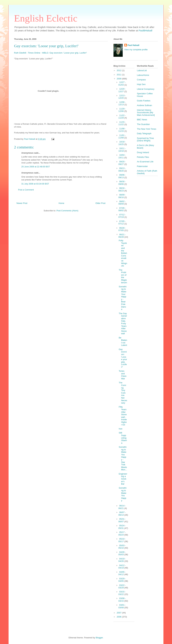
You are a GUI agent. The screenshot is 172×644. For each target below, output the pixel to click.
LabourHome (143, 75)
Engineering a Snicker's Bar (123, 479)
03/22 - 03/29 (122, 587)
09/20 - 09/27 (122, 163)
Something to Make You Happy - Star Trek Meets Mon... (123, 458)
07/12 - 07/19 (122, 216)
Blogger (99, 638)
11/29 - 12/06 (122, 110)
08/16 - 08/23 (122, 189)
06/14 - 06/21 (122, 507)
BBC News (142, 120)
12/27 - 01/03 (122, 84)
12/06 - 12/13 (122, 103)
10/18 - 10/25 (122, 143)
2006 (119, 617)
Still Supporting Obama (123, 438)
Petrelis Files (143, 157)
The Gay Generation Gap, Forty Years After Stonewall (123, 324)
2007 (119, 613)
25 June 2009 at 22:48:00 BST (36, 167)
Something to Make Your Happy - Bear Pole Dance (123, 298)
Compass (141, 80)
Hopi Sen (141, 84)
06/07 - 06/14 (122, 514)
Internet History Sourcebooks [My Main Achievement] (146, 113)
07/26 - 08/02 (122, 209)
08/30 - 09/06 (122, 183)
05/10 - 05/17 (122, 540)
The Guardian (143, 124)
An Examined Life (145, 162)
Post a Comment (26, 190)
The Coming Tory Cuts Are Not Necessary (123, 393)
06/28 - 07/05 (122, 229)
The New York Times (147, 129)
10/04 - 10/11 (122, 156)
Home (62, 203)
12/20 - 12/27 (122, 90)
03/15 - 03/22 (122, 593)
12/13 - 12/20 (122, 97)
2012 (119, 70)
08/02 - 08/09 (122, 203)
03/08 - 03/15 (122, 600)
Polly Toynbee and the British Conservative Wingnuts (123, 253)
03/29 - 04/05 (122, 580)
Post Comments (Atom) (67, 211)
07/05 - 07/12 (122, 223)
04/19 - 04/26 (122, 560)
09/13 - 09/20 (122, 170)
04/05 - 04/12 (122, 573)
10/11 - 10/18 (122, 150)
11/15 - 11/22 (122, 123)
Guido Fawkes (144, 101)
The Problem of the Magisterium (123, 276)
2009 (119, 79)
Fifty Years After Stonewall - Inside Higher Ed (123, 416)
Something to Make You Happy (123, 494)
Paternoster (142, 166)
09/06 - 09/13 (122, 176)
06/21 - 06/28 (122, 236)
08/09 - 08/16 (122, 196)
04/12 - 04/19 (122, 567)
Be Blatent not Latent (123, 341)
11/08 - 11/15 (122, 130)
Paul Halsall (133, 45)
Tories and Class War (123, 375)
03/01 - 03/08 (122, 606)
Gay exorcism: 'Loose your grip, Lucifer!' (46, 46)
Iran (120, 429)
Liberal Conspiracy (146, 89)
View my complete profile (136, 50)
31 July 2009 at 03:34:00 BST (35, 184)
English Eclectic (46, 18)
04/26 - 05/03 (122, 553)
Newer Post (22, 203)
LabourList (142, 70)
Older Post (100, 203)
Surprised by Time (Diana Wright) (145, 139)
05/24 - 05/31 (122, 527)
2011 (119, 75)
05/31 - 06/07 (122, 520)
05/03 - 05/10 (122, 547)
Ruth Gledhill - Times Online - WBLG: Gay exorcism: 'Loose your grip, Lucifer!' (50, 53)
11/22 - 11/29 (122, 117)
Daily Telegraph (144, 133)
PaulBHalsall (145, 30)
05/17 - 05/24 (122, 533)
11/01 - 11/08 (122, 137)
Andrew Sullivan (144, 105)
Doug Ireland (143, 152)
